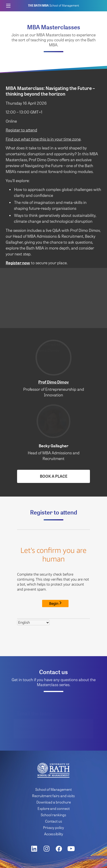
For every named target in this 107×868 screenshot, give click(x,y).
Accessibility (54, 834)
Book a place (54, 476)
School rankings (53, 815)
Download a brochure (54, 802)
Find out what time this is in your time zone (43, 139)
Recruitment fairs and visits (53, 796)
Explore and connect (54, 808)
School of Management (53, 6)
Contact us (54, 821)
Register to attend (21, 130)
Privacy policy (53, 827)
